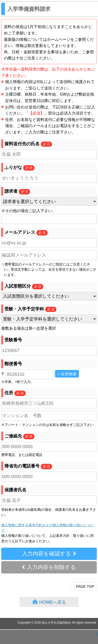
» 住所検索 (67, 374)
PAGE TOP (85, 586)
